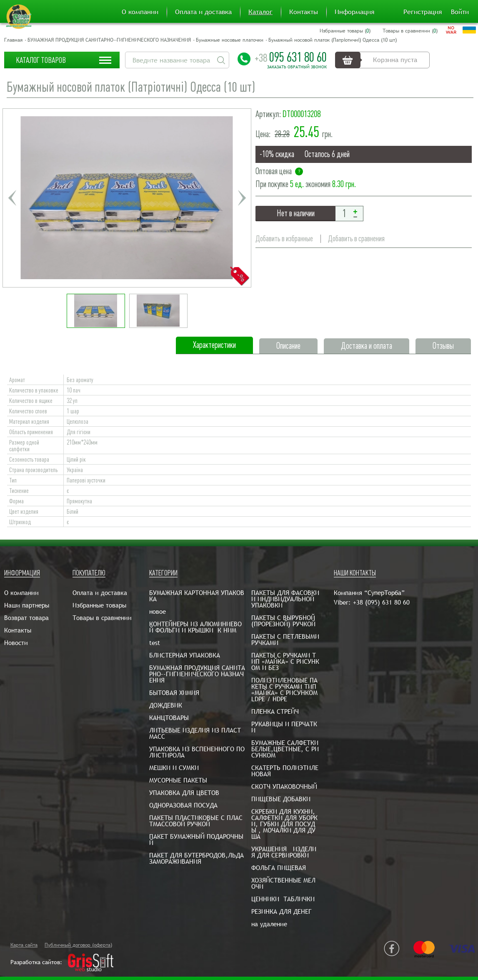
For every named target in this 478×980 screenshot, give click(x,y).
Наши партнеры (27, 605)
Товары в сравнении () (410, 31)
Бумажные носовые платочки (230, 40)
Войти (460, 12)
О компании (140, 12)
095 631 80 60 (291, 57)
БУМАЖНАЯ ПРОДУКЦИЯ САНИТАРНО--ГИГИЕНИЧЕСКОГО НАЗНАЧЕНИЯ (109, 40)
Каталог (260, 12)
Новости (16, 643)
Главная (13, 40)
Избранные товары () (345, 31)
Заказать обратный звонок (297, 67)
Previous (12, 198)
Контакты (304, 12)
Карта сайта (24, 945)
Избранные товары (99, 605)
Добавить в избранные (284, 239)
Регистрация (423, 12)
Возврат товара (26, 618)
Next (242, 198)
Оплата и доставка (203, 12)
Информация (354, 12)
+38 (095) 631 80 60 (381, 602)
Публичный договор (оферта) (78, 945)
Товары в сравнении (102, 618)
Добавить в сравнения (356, 239)
